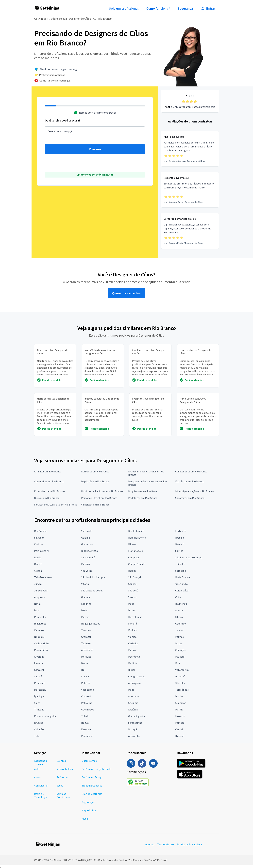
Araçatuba (134, 736)
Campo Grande (137, 564)
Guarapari (181, 703)
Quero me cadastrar (126, 293)
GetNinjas (40, 19)
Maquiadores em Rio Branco (144, 491)
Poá (177, 663)
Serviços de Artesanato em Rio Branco (56, 505)
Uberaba (180, 683)
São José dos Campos (93, 577)
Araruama (134, 696)
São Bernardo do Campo (189, 557)
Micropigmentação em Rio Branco (195, 491)
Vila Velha (87, 571)
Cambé (179, 729)
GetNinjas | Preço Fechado (97, 769)
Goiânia (85, 538)
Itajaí (37, 610)
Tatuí (37, 736)
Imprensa (149, 844)
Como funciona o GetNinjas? (55, 81)
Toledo (85, 716)
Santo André (88, 557)
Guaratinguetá (136, 716)
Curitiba (39, 544)
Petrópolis (134, 657)
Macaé (179, 643)
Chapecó (86, 696)
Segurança (185, 8)
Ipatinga (39, 696)
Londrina (86, 604)
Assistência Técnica (41, 762)
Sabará (38, 676)
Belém (132, 571)
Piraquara (40, 683)
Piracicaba (40, 617)
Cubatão (39, 729)
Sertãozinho (135, 723)
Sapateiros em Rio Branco (190, 498)
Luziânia (133, 709)
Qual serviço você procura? (63, 120)
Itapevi (132, 610)
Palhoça (180, 723)
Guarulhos (87, 544)
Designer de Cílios (80, 19)
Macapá (133, 729)
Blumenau (181, 604)
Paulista (180, 657)
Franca (85, 676)
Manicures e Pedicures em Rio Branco (102, 491)
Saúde (60, 786)
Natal (37, 604)
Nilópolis (39, 637)
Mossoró (180, 716)
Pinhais (132, 630)
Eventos (61, 761)
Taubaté (86, 643)
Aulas (37, 769)
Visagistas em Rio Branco (95, 505)
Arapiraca (40, 597)
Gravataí (86, 637)
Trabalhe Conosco (92, 786)
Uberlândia (181, 584)
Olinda (179, 617)
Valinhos (39, 630)
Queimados (88, 709)
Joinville (180, 564)
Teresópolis (182, 690)
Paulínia (133, 663)
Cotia (178, 597)
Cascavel (39, 670)
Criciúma (133, 703)
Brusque (39, 723)
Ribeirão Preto (90, 551)
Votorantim (182, 670)
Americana (87, 650)
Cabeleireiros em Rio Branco (191, 471)
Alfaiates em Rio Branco (48, 471)
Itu (83, 670)
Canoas (132, 584)
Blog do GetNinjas (92, 794)
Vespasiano (88, 690)
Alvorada (39, 657)
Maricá (132, 650)
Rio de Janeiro (136, 531)
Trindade (39, 709)
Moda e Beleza (58, 19)
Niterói (132, 544)
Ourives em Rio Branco (47, 498)
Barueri (179, 544)
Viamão (132, 637)
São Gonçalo (135, 577)
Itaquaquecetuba (91, 624)
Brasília (180, 538)
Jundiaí (38, 584)
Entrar (208, 8)
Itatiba (179, 696)
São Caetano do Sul (92, 590)
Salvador (39, 538)
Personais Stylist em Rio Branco (99, 498)
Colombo (181, 624)
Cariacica (133, 643)
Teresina (86, 630)
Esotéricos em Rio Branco (190, 481)
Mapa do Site (89, 810)
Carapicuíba (182, 590)
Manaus (85, 564)
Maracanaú (40, 690)
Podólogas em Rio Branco (143, 498)
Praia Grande (183, 577)
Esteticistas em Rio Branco (49, 491)
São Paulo (87, 531)
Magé (131, 690)
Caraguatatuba (137, 676)
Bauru (84, 663)
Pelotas (86, 683)
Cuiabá (38, 571)
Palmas (179, 637)
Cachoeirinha (42, 643)
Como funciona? (158, 8)
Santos (179, 551)
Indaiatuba (40, 624)
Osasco (38, 564)
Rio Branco (105, 19)
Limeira (38, 663)
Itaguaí (85, 723)
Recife (38, 557)
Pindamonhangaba (45, 716)
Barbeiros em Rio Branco (95, 471)
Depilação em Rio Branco (95, 481)
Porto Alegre (42, 551)
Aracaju (179, 610)
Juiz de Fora (41, 590)
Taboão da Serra (43, 577)
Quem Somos (89, 761)
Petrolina (87, 703)
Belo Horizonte (137, 538)
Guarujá (85, 597)
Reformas (62, 777)
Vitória (85, 584)
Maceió (85, 617)
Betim (85, 610)
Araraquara (134, 683)
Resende (86, 729)
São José (133, 590)
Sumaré (133, 624)
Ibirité (132, 670)
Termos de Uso (165, 844)
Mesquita (86, 657)
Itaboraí (180, 676)
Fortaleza (181, 531)
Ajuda (85, 819)
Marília (179, 709)
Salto (37, 703)
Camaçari (181, 650)
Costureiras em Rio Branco (49, 481)
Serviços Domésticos (63, 795)
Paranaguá (87, 736)
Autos (37, 777)
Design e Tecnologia (41, 795)
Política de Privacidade (189, 844)
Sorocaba (181, 571)
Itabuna (180, 736)
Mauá (131, 604)
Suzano (132, 597)
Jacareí (179, 630)
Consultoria (41, 786)
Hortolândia (135, 617)
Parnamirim (41, 650)
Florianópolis (136, 551)
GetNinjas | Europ (92, 777)
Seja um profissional (124, 8)
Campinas (134, 557)
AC (95, 19)
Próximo (95, 149)
